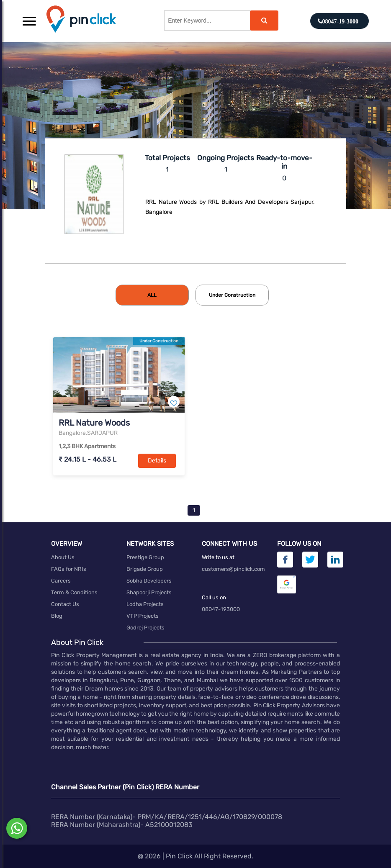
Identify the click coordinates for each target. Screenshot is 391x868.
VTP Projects (143, 616)
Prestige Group (145, 557)
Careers (61, 581)
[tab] (152, 295)
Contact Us (65, 604)
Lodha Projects (145, 604)
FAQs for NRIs (69, 569)
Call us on (214, 597)
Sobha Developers (149, 581)
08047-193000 (221, 609)
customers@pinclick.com (233, 569)
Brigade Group (145, 569)
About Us (63, 557)
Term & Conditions (74, 592)
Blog (57, 616)
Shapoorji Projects (149, 592)
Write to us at (218, 557)
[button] (29, 21)
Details (157, 461)
